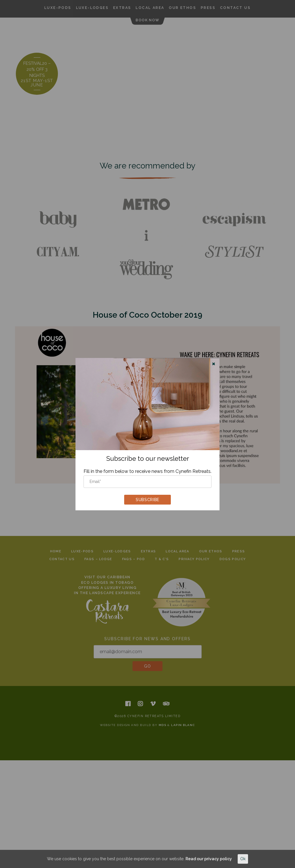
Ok (243, 859)
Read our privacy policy (209, 859)
